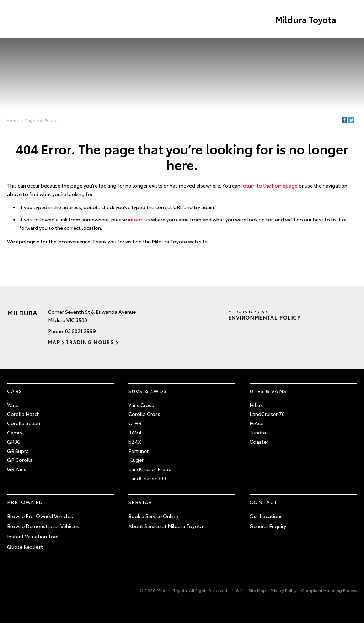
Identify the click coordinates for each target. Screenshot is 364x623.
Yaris (13, 405)
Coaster (259, 442)
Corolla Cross (144, 414)
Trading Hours (90, 342)
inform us (139, 219)
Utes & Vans (268, 391)
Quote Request (25, 547)
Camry (15, 432)
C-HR (135, 423)
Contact (264, 502)
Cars (15, 391)
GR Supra (18, 451)
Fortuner (138, 451)
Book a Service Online (153, 516)
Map (54, 342)
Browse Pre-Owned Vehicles (40, 516)
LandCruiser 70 (267, 414)
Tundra (258, 432)
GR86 (14, 442)
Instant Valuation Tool (33, 536)
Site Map (257, 590)
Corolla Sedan (24, 423)
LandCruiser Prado (150, 469)
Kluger (136, 460)
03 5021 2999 (81, 331)
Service (140, 502)
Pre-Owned (25, 502)
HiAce (256, 423)
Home (13, 120)
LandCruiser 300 (147, 478)
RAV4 (135, 432)
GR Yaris (17, 469)
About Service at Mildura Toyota (166, 526)
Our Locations (266, 516)
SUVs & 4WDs (148, 391)
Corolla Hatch (23, 414)
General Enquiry (268, 526)
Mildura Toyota (306, 19)
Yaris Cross (141, 405)
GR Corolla (20, 460)
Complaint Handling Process (330, 590)
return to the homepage (269, 185)
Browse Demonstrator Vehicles (43, 526)
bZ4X (135, 442)
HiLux (256, 405)
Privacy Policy (283, 590)
